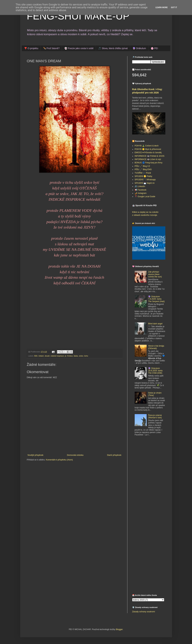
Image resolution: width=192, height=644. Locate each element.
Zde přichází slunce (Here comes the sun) (155, 274)
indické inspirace (57, 356)
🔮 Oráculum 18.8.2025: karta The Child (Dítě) (155, 371)
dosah (47, 356)
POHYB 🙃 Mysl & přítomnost (148, 149)
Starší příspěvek (114, 455)
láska (76, 356)
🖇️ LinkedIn (140, 186)
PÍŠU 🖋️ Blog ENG (143, 169)
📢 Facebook (141, 190)
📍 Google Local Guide (145, 197)
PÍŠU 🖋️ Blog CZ (142, 166)
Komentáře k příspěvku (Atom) (59, 460)
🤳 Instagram (141, 193)
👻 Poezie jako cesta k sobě (79, 48)
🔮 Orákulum (139, 48)
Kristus (70, 356)
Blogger (119, 629)
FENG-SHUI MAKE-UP (78, 16)
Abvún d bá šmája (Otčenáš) (156, 347)
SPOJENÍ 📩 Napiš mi (145, 183)
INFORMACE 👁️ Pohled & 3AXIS (150, 156)
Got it (174, 7)
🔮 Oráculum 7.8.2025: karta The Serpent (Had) (156, 299)
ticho (86, 356)
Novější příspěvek (36, 455)
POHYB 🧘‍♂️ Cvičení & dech (147, 146)
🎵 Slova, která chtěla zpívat (113, 48)
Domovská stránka (75, 455)
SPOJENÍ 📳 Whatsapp (145, 180)
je (66, 356)
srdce (81, 356)
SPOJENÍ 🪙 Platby (143, 176)
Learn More (162, 7)
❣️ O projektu (31, 48)
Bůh (36, 356)
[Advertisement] (153, 463)
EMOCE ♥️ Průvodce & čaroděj (148, 153)
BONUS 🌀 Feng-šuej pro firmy (149, 163)
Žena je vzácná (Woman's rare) (155, 416)
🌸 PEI (154, 48)
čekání (41, 356)
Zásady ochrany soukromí (144, 612)
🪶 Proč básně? (51, 48)
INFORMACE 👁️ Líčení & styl (148, 159)
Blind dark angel (155, 324)
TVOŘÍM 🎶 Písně (143, 173)
